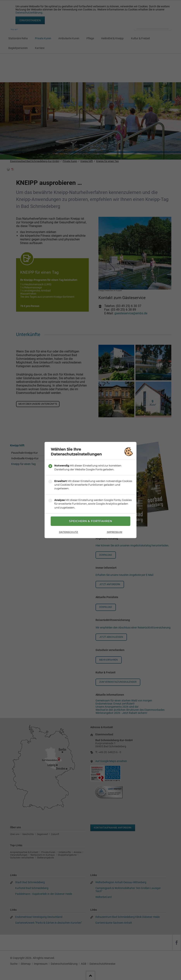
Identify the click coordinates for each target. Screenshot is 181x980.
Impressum (114, 532)
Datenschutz (69, 532)
